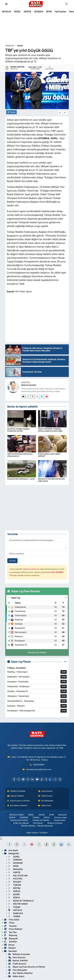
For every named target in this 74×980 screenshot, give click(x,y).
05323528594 (39, 765)
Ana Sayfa (11, 850)
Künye (9, 945)
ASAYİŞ (27, 11)
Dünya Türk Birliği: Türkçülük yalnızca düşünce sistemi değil (50, 430)
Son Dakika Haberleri (17, 806)
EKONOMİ (22, 818)
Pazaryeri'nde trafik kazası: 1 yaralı (21, 479)
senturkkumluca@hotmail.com (39, 769)
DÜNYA (45, 818)
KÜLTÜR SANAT (18, 904)
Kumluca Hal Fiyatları (18, 820)
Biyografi (11, 939)
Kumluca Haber (59, 818)
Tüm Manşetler (46, 801)
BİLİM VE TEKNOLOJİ (21, 901)
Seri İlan (10, 932)
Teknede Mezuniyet (45, 826)
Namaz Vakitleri (16, 796)
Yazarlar (10, 926)
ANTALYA (6, 11)
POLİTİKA (15, 879)
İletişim (10, 948)
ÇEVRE (14, 894)
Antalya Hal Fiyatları (39, 820)
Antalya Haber (58, 820)
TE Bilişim (43, 833)
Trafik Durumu (45, 796)
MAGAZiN (61, 815)
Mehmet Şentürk (29, 385)
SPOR (49, 11)
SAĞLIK (11, 818)
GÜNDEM (38, 11)
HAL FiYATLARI (18, 876)
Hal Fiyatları (60, 11)
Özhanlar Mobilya (28, 826)
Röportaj (11, 935)
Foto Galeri (12, 920)
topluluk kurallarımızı (31, 569)
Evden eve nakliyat (19, 823)
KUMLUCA (16, 913)
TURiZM (34, 818)
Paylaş (12, 112)
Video (9, 923)
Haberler (10, 46)
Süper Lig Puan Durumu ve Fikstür (27, 967)
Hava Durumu (45, 791)
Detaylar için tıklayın (37, 652)
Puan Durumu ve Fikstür (19, 801)
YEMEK (14, 916)
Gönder (12, 561)
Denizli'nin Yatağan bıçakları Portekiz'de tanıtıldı (18, 430)
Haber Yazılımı (32, 833)
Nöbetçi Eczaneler (16, 791)
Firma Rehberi (13, 929)
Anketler (11, 942)
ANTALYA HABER (15, 815)
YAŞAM (20, 46)
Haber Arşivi (45, 806)
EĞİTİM (14, 888)
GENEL (17, 11)
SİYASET (15, 882)
